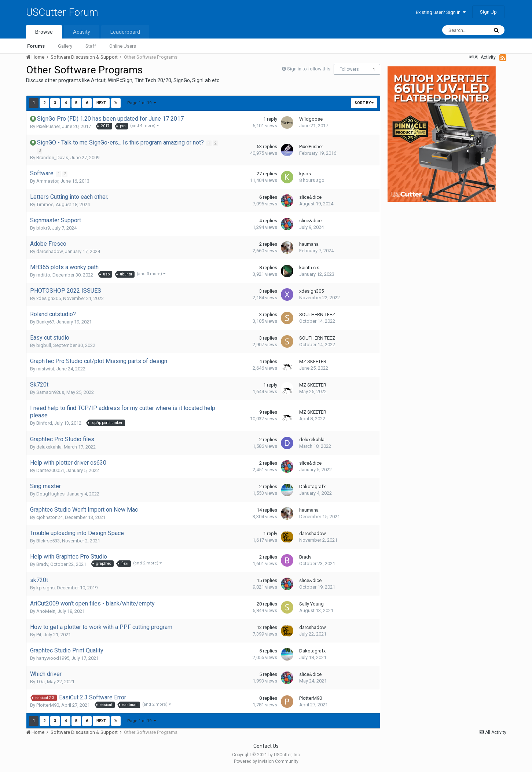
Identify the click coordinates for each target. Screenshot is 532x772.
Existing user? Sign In (441, 12)
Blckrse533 (48, 541)
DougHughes (50, 494)
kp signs (45, 588)
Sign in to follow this (309, 69)
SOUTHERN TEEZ (317, 314)
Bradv (42, 564)
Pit (39, 635)
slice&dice (310, 197)
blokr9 (43, 228)
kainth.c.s (309, 268)
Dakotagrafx (312, 486)
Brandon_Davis (52, 158)
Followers (349, 69)
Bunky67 (45, 322)
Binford (44, 423)
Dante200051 (50, 470)
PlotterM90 (48, 705)
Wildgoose (311, 119)
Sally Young (311, 604)
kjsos (305, 174)
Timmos (45, 204)
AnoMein (46, 611)
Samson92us (50, 392)
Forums (36, 46)
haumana (309, 244)
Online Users (123, 46)
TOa (41, 682)
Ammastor (47, 181)
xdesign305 (49, 298)
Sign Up (488, 12)
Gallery (65, 46)
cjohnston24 (49, 517)
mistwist (45, 369)
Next (101, 103)
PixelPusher (48, 126)
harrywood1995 (53, 658)
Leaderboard (125, 32)
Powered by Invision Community (266, 761)
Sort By (364, 103)
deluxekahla (49, 447)
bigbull (44, 345)
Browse (44, 32)
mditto (43, 275)
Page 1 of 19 (142, 103)
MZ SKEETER (313, 361)
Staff (91, 46)
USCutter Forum (62, 12)
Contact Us (266, 746)
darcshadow (49, 251)
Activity (82, 32)
